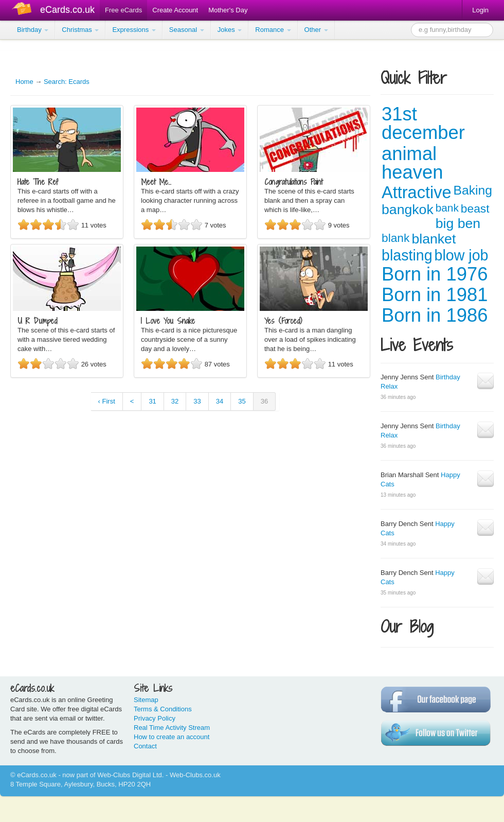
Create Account (175, 10)
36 (264, 401)
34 (220, 401)
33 (197, 401)
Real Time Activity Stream (172, 728)
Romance (273, 30)
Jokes (230, 30)
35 (242, 401)
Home (24, 82)
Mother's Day (228, 10)
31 (152, 401)
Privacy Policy (155, 718)
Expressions (134, 30)
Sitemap (146, 700)
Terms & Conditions (163, 709)
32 (175, 401)
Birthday (33, 30)
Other (316, 30)
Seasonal (187, 30)
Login (480, 10)
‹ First (107, 401)
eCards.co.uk (67, 10)
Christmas (80, 30)
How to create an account (172, 737)
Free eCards (123, 10)
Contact (145, 746)
